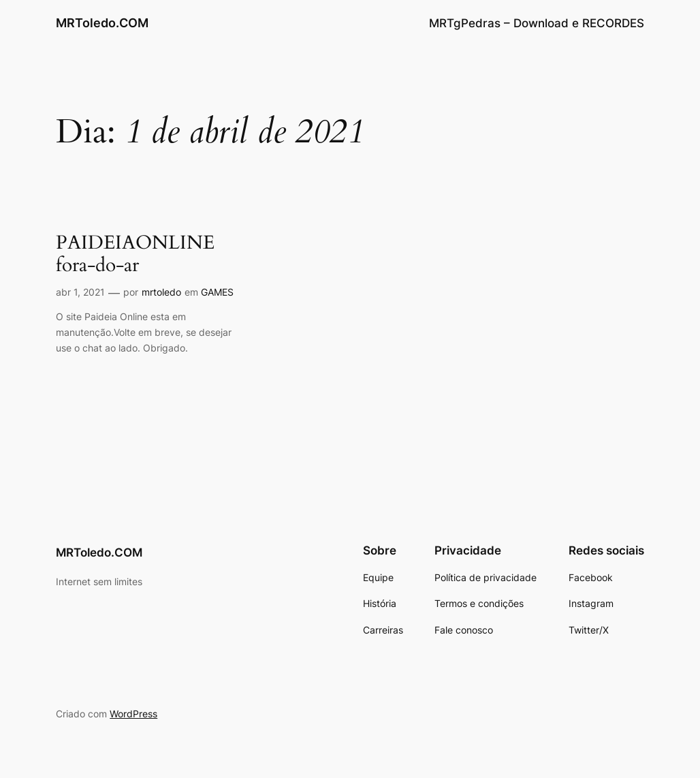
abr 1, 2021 (80, 292)
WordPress (133, 714)
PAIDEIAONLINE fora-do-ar (135, 254)
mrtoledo (161, 292)
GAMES (217, 292)
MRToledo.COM (102, 23)
